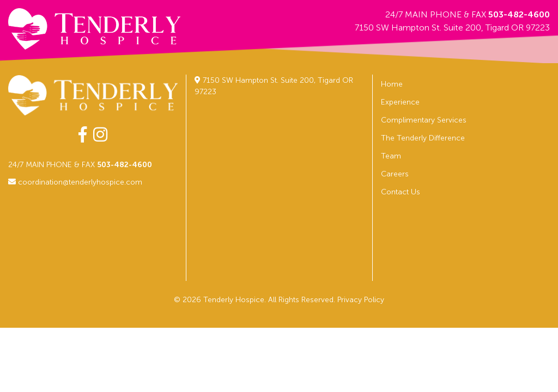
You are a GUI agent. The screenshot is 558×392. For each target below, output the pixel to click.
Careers (395, 174)
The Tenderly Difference (423, 138)
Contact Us (401, 192)
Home (392, 84)
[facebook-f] (83, 135)
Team (391, 156)
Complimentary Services (424, 120)
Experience (400, 102)
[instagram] (100, 135)
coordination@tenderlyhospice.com (75, 182)
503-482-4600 (519, 14)
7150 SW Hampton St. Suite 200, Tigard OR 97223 (452, 27)
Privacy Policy (361, 300)
